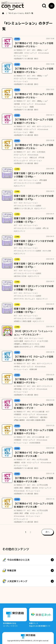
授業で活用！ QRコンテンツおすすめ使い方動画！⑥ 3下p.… (34, 220)
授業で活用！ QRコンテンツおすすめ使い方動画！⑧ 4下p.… (34, 265)
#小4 (21, 203)
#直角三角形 (18, 488)
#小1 (21, 293)
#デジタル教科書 (38, 412)
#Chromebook (44, 53)
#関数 (42, 50)
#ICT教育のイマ (20, 50)
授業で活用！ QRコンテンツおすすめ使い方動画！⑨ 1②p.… (34, 288)
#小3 (21, 225)
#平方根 (41, 157)
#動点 (32, 132)
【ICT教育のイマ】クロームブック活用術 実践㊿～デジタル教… (34, 454)
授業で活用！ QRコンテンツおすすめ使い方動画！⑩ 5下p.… (34, 310)
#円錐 (27, 513)
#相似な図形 (18, 53)
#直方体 (35, 488)
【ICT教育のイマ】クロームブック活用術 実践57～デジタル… (34, 121)
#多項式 (17, 366)
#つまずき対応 (43, 341)
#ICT (29, 50)
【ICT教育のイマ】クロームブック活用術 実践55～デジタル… (34, 147)
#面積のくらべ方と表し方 (23, 208)
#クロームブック (31, 53)
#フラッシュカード (21, 160)
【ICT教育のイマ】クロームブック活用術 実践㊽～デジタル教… (34, 480)
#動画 (32, 107)
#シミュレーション (21, 56)
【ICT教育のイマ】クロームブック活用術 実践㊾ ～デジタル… (34, 432)
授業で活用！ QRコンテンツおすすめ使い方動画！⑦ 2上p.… (34, 243)
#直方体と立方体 (20, 276)
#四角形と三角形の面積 (23, 321)
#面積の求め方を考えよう (23, 347)
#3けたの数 (47, 251)
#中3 (34, 50)
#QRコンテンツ (20, 186)
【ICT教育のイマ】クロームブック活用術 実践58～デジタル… (34, 96)
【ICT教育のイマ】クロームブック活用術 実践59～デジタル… (34, 70)
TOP (7, 13)
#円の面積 (43, 180)
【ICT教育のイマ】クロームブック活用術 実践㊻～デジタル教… (34, 505)
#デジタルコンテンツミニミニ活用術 (27, 183)
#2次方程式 (18, 129)
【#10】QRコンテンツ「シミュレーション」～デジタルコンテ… (33, 333)
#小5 (21, 316)
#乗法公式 (33, 157)
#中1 (29, 412)
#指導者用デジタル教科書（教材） (27, 58)
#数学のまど (34, 417)
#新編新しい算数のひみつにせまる (27, 344)
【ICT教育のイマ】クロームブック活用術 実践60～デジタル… (34, 45)
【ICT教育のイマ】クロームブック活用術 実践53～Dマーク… (34, 358)
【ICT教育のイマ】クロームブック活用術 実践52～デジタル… (34, 381)
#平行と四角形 (40, 347)
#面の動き (44, 417)
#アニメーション (36, 160)
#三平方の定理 (42, 459)
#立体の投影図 (35, 443)
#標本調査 (18, 389)
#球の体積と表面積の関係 (36, 420)
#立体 (23, 462)
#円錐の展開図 (19, 420)
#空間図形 (18, 414)
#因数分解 (33, 369)
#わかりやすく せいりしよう (24, 299)
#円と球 (45, 228)
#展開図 (17, 462)
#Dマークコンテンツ (45, 126)
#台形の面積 (18, 341)
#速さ (21, 338)
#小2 (21, 248)
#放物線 (17, 104)
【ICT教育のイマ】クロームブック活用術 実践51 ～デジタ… (34, 406)
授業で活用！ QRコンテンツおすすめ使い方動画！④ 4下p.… (34, 198)
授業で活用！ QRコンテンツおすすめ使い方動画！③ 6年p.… (34, 175)
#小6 (21, 180)
